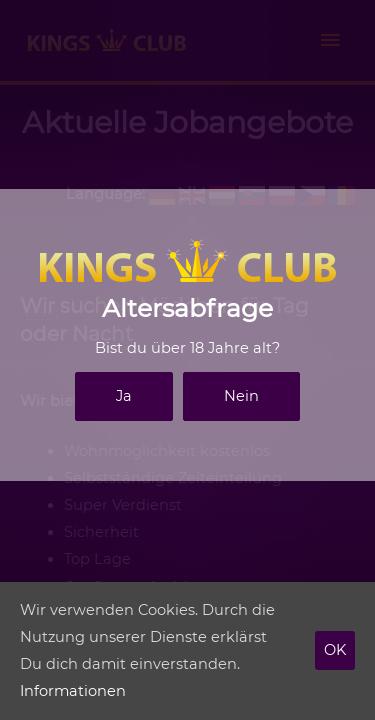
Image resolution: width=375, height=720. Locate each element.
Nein (241, 396)
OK (335, 650)
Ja (124, 396)
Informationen (73, 691)
